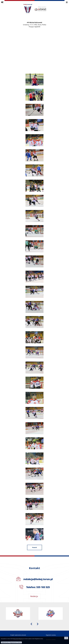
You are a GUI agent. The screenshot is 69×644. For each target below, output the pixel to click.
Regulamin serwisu (51, 635)
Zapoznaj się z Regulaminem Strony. (11, 642)
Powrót (35, 547)
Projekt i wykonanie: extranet (18, 635)
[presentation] (31, 624)
